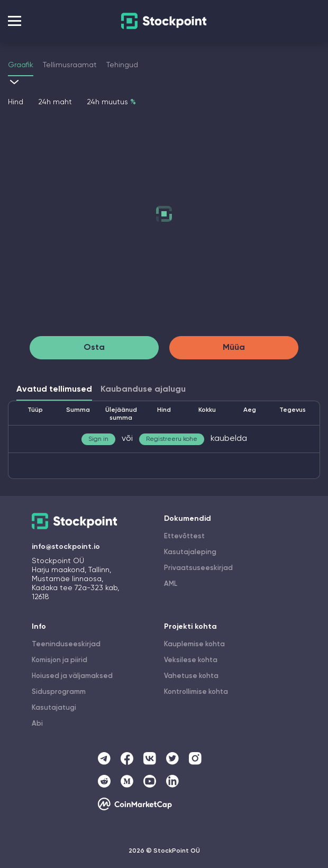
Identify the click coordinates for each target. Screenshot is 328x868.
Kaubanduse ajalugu (143, 390)
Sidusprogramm (59, 692)
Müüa (234, 348)
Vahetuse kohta (191, 676)
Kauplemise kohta (194, 644)
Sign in (98, 439)
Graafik (21, 65)
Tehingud (122, 65)
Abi (37, 724)
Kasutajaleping (190, 552)
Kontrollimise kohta (196, 692)
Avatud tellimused (54, 390)
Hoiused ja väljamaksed (72, 676)
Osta (94, 348)
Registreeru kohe (172, 439)
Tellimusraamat (70, 65)
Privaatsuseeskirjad (198, 568)
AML (171, 584)
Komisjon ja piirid (60, 660)
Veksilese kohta (191, 660)
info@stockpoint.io (66, 547)
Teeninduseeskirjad (66, 644)
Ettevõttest (184, 536)
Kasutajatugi (54, 708)
